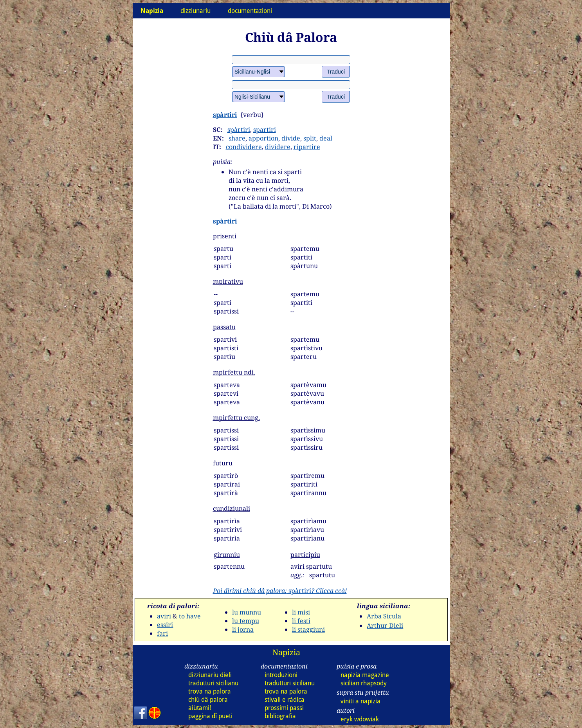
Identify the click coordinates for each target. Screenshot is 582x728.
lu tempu (246, 621)
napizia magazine (365, 675)
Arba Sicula (384, 616)
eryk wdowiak (360, 719)
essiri (165, 625)
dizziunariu (196, 11)
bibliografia (280, 716)
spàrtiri (225, 115)
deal (326, 138)
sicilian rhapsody (364, 683)
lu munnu (247, 612)
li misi (301, 612)
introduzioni (281, 675)
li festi (301, 621)
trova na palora (210, 691)
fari (162, 633)
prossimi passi (284, 708)
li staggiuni (308, 629)
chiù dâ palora (208, 700)
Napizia (286, 652)
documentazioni (250, 11)
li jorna (243, 629)
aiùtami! (200, 708)
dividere (278, 147)
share (237, 138)
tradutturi (213, 683)
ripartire (307, 147)
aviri (164, 616)
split (310, 138)
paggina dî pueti (210, 716)
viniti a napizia (360, 701)
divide (291, 138)
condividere (244, 147)
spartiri (265, 130)
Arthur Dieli (385, 625)
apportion (263, 138)
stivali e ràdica (285, 700)
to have (190, 616)
